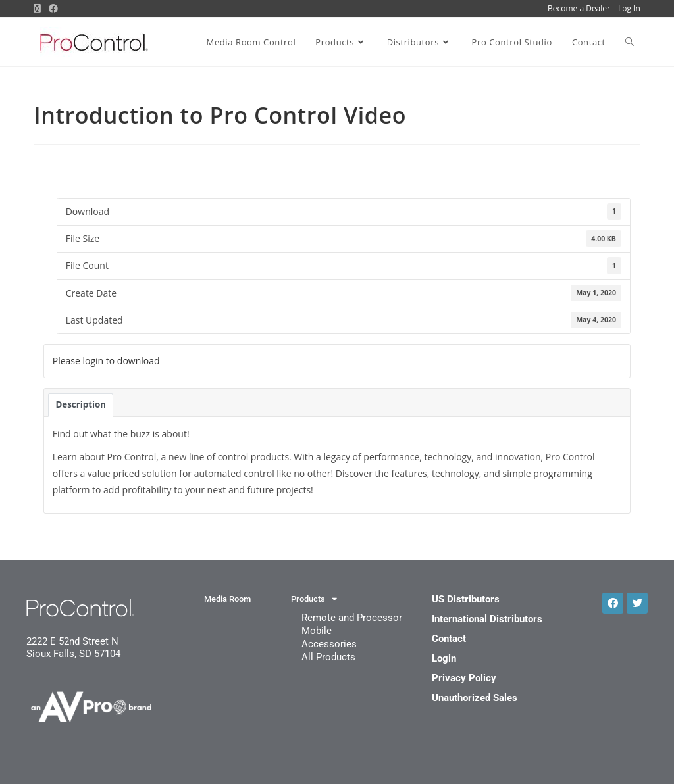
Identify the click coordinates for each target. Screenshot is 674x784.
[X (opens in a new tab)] (39, 9)
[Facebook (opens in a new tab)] (53, 9)
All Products (328, 657)
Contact (449, 639)
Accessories (329, 644)
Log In (629, 8)
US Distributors (466, 599)
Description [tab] (81, 404)
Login (444, 658)
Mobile (317, 631)
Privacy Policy (464, 678)
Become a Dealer (579, 8)
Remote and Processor (352, 618)
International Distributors (487, 619)
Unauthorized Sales (475, 698)
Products (314, 599)
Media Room (227, 599)
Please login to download (106, 361)
